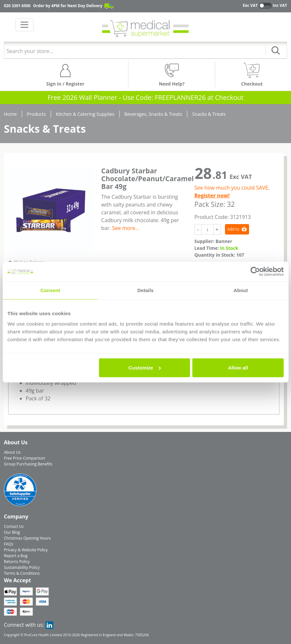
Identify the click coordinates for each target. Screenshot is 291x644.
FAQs (9, 544)
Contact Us (14, 526)
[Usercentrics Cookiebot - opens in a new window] (255, 272)
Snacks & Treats (209, 114)
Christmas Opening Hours (27, 538)
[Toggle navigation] (24, 25)
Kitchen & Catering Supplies (85, 114)
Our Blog (12, 532)
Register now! (212, 195)
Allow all (238, 367)
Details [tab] (146, 290)
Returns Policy (17, 562)
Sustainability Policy (22, 567)
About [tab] (241, 290)
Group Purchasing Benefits (28, 464)
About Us (12, 452)
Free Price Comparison (25, 458)
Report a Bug (16, 556)
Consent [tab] (50, 290)
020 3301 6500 (17, 6)
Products (36, 114)
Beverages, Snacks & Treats (153, 114)
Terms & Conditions (22, 573)
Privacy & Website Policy (26, 550)
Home (10, 114)
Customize (145, 367)
